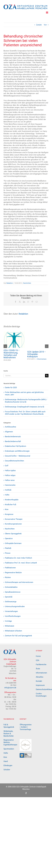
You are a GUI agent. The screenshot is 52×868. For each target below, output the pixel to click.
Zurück (39, 25)
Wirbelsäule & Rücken (13, 631)
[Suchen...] (24, 376)
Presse (8, 553)
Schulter (7, 770)
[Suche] (47, 376)
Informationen (41, 673)
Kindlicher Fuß (11, 505)
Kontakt (39, 681)
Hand (6, 761)
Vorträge (8, 621)
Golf (7, 466)
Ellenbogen (8, 765)
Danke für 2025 (11, 388)
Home (38, 656)
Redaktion (10, 283)
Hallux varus (10, 480)
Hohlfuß (8, 490)
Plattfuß (8, 548)
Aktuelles (40, 677)
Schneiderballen (11, 587)
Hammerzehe (10, 485)
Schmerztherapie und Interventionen (19, 582)
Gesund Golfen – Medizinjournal (18, 456)
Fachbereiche (41, 664)
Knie (7, 509)
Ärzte (38, 669)
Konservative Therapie (14, 519)
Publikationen (10, 568)
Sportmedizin (9, 749)
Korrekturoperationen (13, 524)
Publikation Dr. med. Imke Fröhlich (18, 558)
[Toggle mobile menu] (47, 13)
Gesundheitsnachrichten (14, 461)
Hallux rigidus (10, 470)
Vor (45, 25)
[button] (5, 346)
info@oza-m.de (10, 688)
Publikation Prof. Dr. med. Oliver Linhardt (21, 563)
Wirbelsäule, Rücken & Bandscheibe (9, 734)
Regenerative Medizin (13, 573)
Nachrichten (27, 283)
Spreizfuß (9, 597)
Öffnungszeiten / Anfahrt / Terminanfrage (26, 727)
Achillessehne (10, 427)
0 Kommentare (42, 359)
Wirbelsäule (10, 626)
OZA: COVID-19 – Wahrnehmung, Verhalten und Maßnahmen (12, 354)
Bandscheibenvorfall (13, 441)
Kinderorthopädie (12, 500)
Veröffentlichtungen (13, 616)
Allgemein (9, 432)
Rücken (8, 577)
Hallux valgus (10, 475)
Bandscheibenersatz (13, 437)
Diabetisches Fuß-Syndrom (16, 446)
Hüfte (7, 495)
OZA (38, 660)
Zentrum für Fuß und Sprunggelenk (18, 636)
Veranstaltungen (11, 611)
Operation (9, 538)
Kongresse (9, 514)
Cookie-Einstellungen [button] (41, 695)
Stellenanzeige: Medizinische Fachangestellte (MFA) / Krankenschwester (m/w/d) (26, 401)
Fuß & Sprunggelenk (9, 726)
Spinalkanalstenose (13, 592)
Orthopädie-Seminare (13, 543)
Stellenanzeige (11, 602)
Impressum (40, 685)
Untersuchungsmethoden (15, 606)
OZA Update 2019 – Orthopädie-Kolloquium (36, 354)
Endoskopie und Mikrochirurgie (17, 451)
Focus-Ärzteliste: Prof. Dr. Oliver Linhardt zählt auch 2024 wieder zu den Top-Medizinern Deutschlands (25, 413)
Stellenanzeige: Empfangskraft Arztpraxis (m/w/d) (25, 407)
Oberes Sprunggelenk (13, 534)
